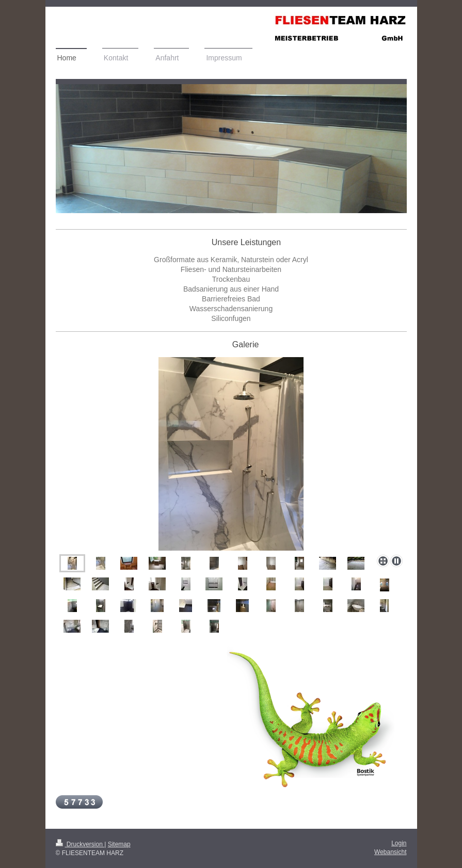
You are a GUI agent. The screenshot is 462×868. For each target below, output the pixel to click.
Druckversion (80, 844)
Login (399, 843)
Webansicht (390, 852)
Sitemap (119, 844)
